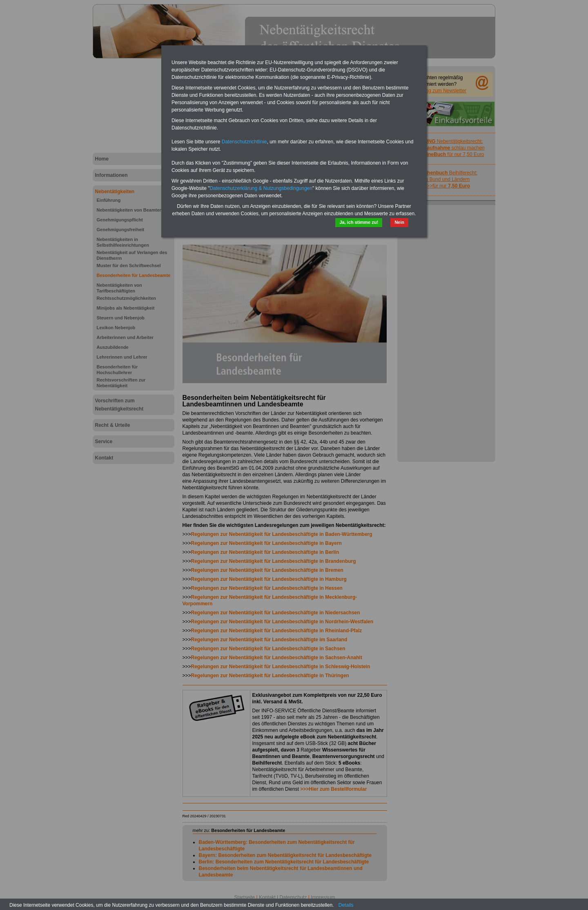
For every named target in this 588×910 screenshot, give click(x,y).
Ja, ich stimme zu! (359, 222)
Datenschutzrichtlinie (244, 142)
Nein (399, 222)
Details (346, 905)
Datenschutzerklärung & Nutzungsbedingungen (261, 188)
